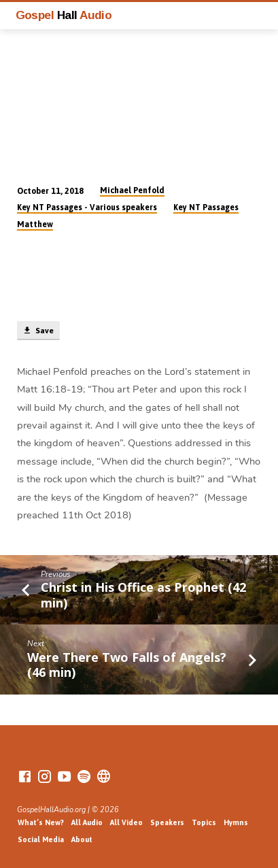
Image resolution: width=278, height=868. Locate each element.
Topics (204, 822)
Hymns (236, 822)
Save (38, 331)
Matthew (35, 224)
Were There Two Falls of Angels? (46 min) (127, 665)
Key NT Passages (206, 207)
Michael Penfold (132, 190)
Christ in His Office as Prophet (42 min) (143, 595)
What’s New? (41, 822)
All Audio (87, 822)
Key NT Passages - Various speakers (87, 207)
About (82, 839)
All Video (126, 822)
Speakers (167, 822)
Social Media (41, 839)
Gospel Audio (64, 15)
